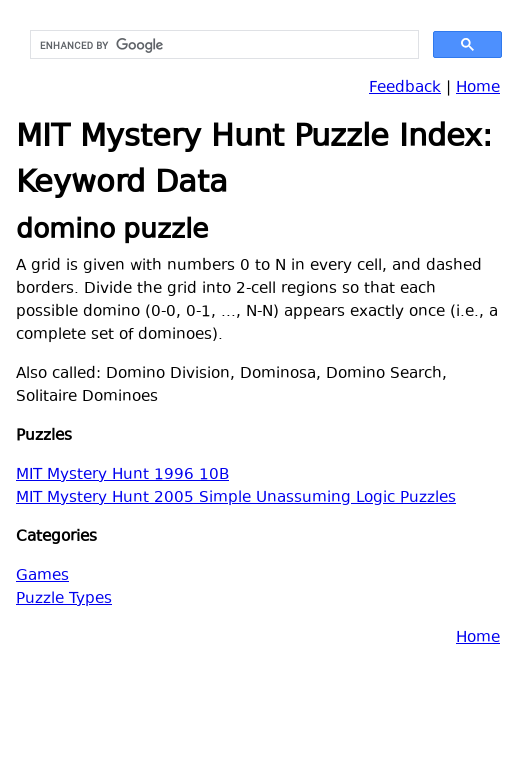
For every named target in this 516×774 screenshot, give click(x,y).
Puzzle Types (64, 599)
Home (478, 88)
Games (42, 576)
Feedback (405, 88)
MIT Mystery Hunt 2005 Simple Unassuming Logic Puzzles (236, 498)
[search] (222, 45)
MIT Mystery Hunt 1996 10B (122, 475)
